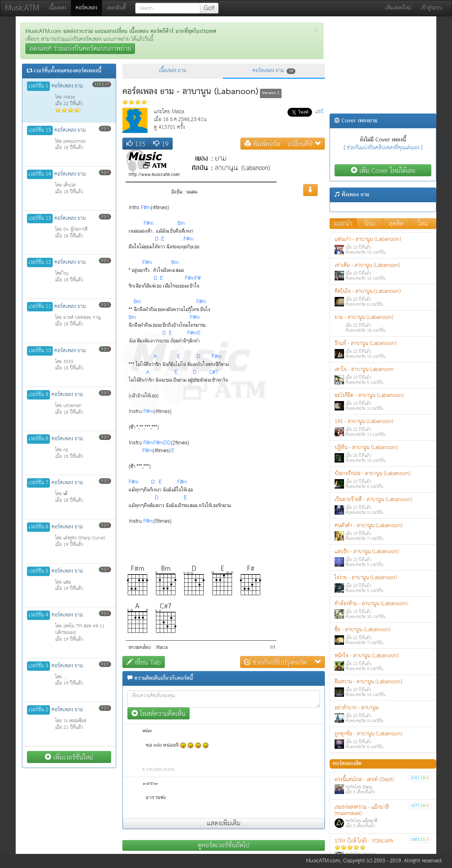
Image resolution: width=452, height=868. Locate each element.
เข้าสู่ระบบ (432, 8)
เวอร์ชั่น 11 (40, 307)
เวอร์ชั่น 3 (38, 666)
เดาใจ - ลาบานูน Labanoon (383, 376)
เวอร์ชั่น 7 (38, 483)
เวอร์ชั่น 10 (40, 351)
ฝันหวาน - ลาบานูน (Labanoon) (383, 688)
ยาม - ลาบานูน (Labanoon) (383, 323)
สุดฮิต (396, 224)
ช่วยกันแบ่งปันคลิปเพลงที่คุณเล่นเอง (383, 148)
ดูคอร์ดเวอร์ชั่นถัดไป (224, 845)
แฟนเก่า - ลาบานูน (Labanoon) (383, 245)
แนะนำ (343, 224)
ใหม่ (423, 224)
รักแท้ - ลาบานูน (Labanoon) (383, 349)
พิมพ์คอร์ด (262, 144)
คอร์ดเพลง (89, 8)
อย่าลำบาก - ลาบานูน (383, 714)
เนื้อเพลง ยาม (173, 71)
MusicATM (22, 8)
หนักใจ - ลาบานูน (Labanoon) (383, 662)
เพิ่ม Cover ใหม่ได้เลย (383, 170)
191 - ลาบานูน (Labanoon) (383, 428)
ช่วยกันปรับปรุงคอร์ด (275, 662)
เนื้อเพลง (57, 8)
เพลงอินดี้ (116, 8)
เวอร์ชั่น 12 (40, 262)
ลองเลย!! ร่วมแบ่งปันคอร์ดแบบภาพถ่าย (80, 49)
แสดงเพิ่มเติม (224, 823)
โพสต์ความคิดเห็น (159, 714)
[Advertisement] (383, 66)
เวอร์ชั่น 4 (38, 615)
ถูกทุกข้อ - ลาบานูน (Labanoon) (383, 740)
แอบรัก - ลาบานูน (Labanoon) (383, 558)
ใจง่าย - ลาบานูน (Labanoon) (383, 584)
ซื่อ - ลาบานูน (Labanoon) (383, 636)
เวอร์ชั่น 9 (38, 395)
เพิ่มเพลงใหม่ (398, 8)
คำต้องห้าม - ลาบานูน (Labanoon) (383, 610)
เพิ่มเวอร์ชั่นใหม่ (69, 757)
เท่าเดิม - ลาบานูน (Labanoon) (383, 271)
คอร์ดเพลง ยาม (274, 71)
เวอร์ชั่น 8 (38, 439)
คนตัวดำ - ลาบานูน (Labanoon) (383, 532)
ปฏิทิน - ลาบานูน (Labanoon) (383, 454)
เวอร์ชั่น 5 (38, 571)
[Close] (317, 30)
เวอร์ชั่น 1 (38, 86)
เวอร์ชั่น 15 (40, 130)
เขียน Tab (144, 662)
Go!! (209, 8)
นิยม (370, 224)
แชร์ (319, 112)
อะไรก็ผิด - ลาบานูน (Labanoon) (383, 402)
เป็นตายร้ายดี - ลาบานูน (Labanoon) (383, 506)
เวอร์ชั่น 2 (38, 710)
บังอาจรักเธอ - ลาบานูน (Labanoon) (383, 480)
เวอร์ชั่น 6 (38, 527)
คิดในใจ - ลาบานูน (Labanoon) (383, 297)
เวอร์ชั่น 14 (40, 174)
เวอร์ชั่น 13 (40, 219)
